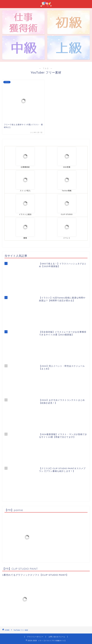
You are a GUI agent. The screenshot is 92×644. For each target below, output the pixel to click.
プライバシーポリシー (35, 637)
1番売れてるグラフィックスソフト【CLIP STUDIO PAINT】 (35, 575)
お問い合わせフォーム (57, 637)
